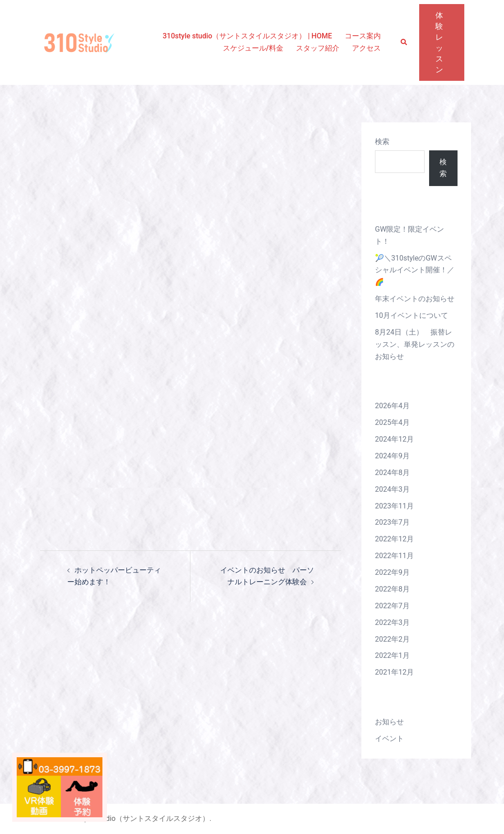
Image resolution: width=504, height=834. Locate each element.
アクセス (366, 48)
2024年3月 (392, 489)
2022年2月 (392, 639)
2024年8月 (392, 473)
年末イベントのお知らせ (415, 299)
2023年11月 (394, 506)
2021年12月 (394, 672)
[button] (404, 43)
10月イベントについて (412, 315)
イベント (389, 738)
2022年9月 (392, 572)
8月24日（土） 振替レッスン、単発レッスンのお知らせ (415, 344)
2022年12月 (394, 539)
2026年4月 (392, 406)
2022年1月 (392, 655)
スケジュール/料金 (253, 48)
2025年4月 (392, 422)
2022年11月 (394, 556)
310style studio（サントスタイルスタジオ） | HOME (247, 36)
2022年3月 (392, 622)
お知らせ (389, 722)
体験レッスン (439, 42)
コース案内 (363, 36)
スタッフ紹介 (318, 48)
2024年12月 (394, 439)
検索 (382, 142)
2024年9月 (392, 456)
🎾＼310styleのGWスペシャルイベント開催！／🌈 (415, 270)
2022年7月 (392, 606)
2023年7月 (392, 522)
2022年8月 (392, 589)
